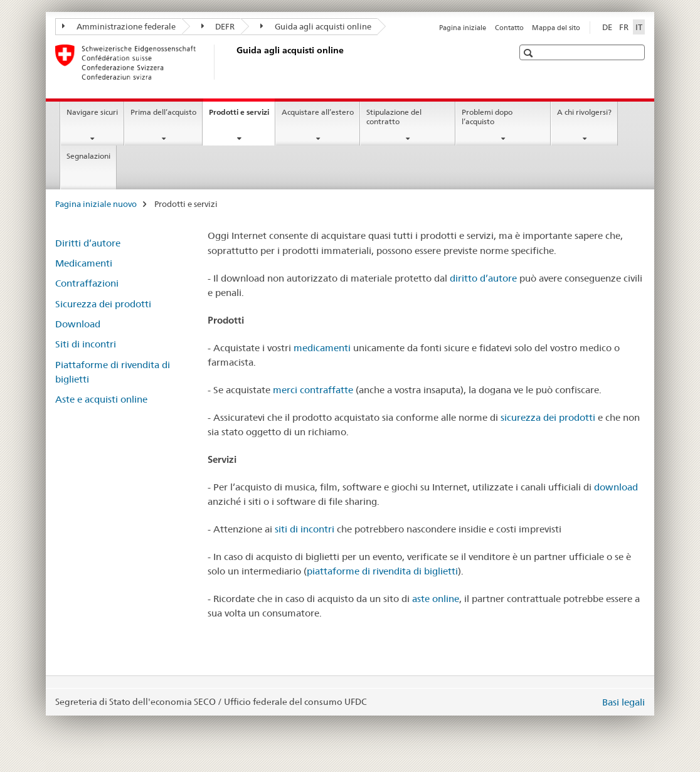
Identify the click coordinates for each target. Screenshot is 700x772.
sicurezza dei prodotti (548, 417)
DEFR (218, 26)
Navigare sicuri (92, 112)
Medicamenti (84, 263)
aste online (436, 599)
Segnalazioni (88, 156)
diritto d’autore (483, 278)
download (616, 487)
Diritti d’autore (88, 243)
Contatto (509, 28)
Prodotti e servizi (242, 116)
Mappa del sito (556, 28)
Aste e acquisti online (101, 399)
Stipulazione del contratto (394, 117)
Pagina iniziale (463, 28)
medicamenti (322, 348)
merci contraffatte (313, 390)
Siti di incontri (86, 344)
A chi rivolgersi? (584, 112)
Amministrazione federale (119, 26)
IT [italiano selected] (639, 27)
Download (78, 324)
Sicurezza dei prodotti (103, 304)
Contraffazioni (87, 283)
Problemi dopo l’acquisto (487, 117)
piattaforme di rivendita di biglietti (382, 571)
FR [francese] (624, 27)
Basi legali (623, 702)
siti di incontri (305, 529)
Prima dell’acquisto (163, 112)
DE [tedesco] (607, 27)
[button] (530, 53)
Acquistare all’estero (318, 112)
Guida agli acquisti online (316, 26)
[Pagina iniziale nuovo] (234, 62)
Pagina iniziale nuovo (96, 204)
